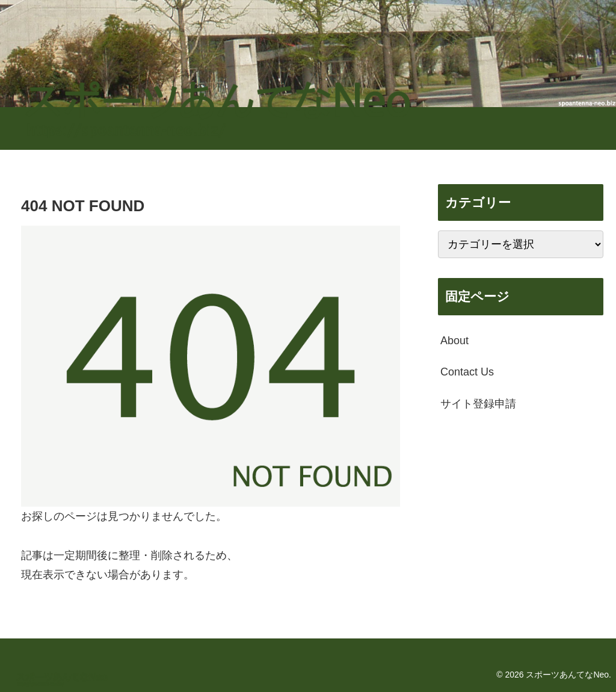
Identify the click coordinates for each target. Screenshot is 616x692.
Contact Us (467, 372)
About (454, 341)
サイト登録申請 (478, 404)
